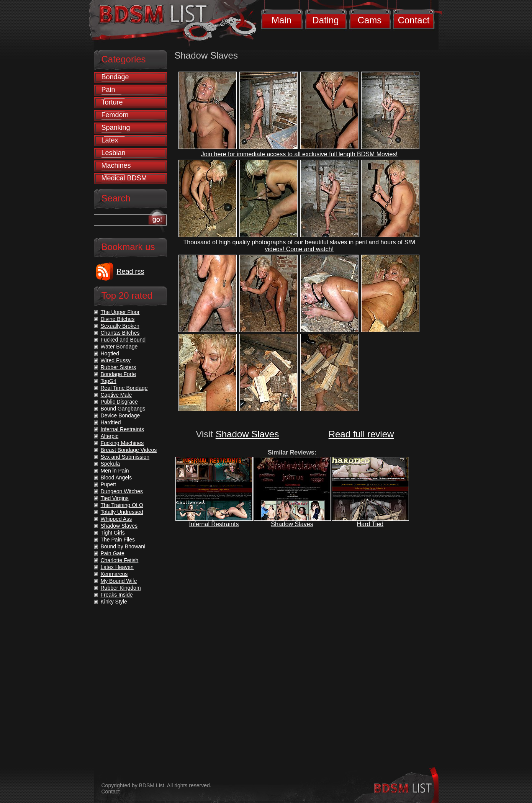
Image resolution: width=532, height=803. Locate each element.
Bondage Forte (119, 374)
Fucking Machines (122, 443)
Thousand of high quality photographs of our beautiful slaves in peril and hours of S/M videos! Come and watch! (299, 246)
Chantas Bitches (120, 333)
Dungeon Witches (122, 491)
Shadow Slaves (247, 434)
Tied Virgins (115, 498)
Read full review (361, 434)
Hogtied (110, 353)
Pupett (108, 484)
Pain (108, 90)
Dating (325, 20)
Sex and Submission (125, 457)
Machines (116, 165)
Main (282, 20)
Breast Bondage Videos (129, 450)
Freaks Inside (117, 595)
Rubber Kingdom (121, 588)
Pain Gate (113, 553)
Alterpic (110, 436)
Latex (110, 140)
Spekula (110, 464)
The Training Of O (122, 505)
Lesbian (114, 153)
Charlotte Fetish (120, 560)
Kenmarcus (114, 574)
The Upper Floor (120, 312)
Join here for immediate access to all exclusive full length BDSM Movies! (299, 154)
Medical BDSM (124, 178)
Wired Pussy (116, 360)
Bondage (115, 77)
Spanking (116, 128)
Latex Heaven (117, 567)
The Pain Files (118, 540)
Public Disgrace (119, 402)
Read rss (131, 271)
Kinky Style (114, 602)
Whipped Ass (116, 519)
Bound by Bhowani (123, 546)
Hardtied (111, 422)
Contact (414, 20)
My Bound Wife (119, 581)
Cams (370, 20)
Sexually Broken (120, 326)
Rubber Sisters (119, 367)
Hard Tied (370, 524)
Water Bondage (119, 347)
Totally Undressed (122, 512)
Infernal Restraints (214, 524)
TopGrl (109, 381)
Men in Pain (115, 471)
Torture (112, 102)
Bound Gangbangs (123, 409)
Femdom (115, 115)
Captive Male (116, 395)
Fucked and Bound (123, 340)
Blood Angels (116, 478)
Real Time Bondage (124, 388)
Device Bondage (120, 415)
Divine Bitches (118, 319)
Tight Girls (113, 533)
